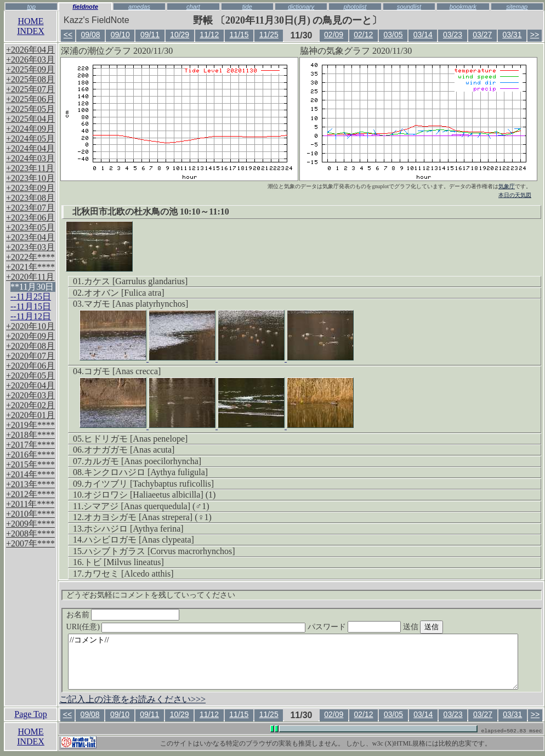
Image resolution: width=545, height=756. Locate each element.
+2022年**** (30, 257)
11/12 (209, 35)
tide (247, 7)
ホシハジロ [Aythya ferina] (134, 529)
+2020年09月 (30, 336)
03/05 (393, 35)
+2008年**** (30, 534)
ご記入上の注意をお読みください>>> (132, 699)
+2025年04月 (30, 119)
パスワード (376, 627)
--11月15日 (31, 306)
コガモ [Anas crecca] (122, 371)
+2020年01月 (30, 415)
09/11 (150, 35)
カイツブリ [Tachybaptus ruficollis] (149, 484)
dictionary (301, 7)
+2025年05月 (30, 109)
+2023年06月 (30, 218)
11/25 (269, 35)
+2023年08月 (30, 198)
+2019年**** (30, 425)
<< (68, 35)
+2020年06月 (30, 366)
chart (193, 7)
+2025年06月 (30, 99)
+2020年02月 (30, 405)
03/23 (453, 35)
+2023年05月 (30, 227)
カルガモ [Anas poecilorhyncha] (143, 461)
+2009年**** (30, 524)
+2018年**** (30, 435)
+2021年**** (30, 267)
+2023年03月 (30, 247)
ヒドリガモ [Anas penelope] (136, 439)
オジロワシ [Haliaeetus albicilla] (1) (150, 495)
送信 (444, 627)
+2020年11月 (30, 277)
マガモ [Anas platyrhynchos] (136, 304)
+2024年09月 (30, 129)
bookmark (463, 7)
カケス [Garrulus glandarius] (136, 281)
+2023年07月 (30, 208)
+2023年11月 (30, 168)
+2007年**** (30, 543)
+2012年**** (30, 494)
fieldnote (85, 7)
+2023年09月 (30, 188)
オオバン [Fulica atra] (124, 293)
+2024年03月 (30, 158)
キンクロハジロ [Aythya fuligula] (146, 472)
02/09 (334, 35)
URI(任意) (197, 627)
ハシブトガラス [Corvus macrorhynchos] (160, 551)
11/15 (239, 35)
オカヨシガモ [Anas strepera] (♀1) (148, 517)
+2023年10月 (30, 178)
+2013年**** (30, 484)
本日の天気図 (515, 195)
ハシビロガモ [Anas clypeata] (139, 540)
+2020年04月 (30, 385)
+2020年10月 (30, 326)
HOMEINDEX (31, 26)
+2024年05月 (30, 139)
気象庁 (507, 186)
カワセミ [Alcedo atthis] (129, 574)
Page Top (30, 714)
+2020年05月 (30, 376)
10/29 (180, 35)
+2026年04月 (30, 50)
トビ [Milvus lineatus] (124, 562)
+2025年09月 (30, 69)
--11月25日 (31, 297)
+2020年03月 (30, 395)
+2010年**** (30, 514)
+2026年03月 (30, 60)
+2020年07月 (30, 356)
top (31, 7)
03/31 (512, 35)
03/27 (482, 35)
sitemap (517, 7)
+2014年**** (30, 474)
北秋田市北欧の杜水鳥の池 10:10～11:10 (151, 211)
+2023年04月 (30, 237)
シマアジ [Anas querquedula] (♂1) (146, 506)
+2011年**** (30, 504)
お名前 (123, 615)
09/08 (90, 35)
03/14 (423, 35)
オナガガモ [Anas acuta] (129, 450)
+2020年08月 (30, 346)
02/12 (363, 35)
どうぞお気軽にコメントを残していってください (151, 595)
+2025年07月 (30, 89)
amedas (139, 7)
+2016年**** (30, 455)
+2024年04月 (30, 148)
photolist (355, 7)
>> (535, 35)
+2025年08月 (30, 79)
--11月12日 (31, 316)
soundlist (409, 7)
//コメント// (293, 662)
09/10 (120, 35)
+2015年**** (30, 464)
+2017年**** (30, 445)
